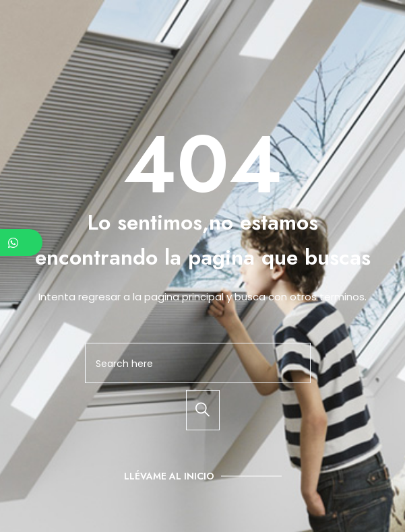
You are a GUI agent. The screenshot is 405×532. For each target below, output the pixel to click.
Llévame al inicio (169, 476)
